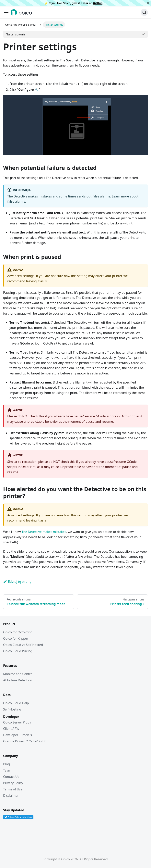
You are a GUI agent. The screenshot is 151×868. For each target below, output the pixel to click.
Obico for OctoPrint (17, 632)
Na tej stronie (16, 34)
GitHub (98, 3)
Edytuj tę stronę (17, 582)
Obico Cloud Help (16, 703)
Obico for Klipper (16, 638)
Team (7, 770)
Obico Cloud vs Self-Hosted (23, 645)
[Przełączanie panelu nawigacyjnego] (6, 12)
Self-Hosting (12, 709)
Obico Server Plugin (18, 722)
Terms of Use (13, 789)
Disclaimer (11, 796)
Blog (6, 764)
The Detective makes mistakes (44, 532)
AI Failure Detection (18, 680)
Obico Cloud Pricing (18, 651)
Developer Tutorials (17, 735)
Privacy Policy (13, 783)
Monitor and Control (18, 674)
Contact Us (11, 777)
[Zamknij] (148, 3)
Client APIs (11, 729)
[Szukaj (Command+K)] (144, 12)
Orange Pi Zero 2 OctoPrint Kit (25, 741)
